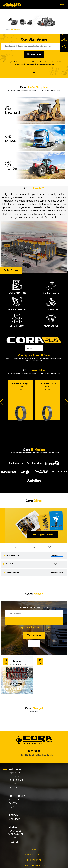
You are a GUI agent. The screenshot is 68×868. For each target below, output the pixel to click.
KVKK (34, 850)
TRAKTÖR (11, 166)
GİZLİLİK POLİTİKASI (34, 860)
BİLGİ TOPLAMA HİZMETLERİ (34, 855)
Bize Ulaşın (14, 819)
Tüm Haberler (34, 635)
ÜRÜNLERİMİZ (16, 780)
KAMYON (11, 138)
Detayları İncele (34, 348)
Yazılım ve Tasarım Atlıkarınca (34, 865)
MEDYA (12, 784)
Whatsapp (64, 39)
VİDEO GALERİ (16, 835)
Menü (62, 5)
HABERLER (14, 842)
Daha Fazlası (11, 270)
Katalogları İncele (43, 535)
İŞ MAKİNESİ (12, 110)
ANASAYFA (14, 773)
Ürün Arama (34, 54)
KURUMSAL (15, 777)
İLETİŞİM (13, 788)
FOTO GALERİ (16, 831)
